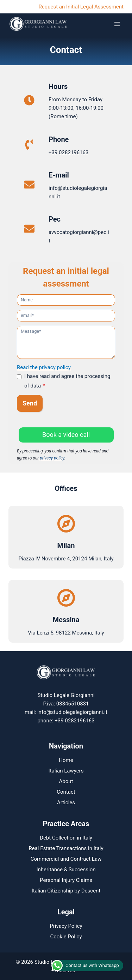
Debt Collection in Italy (66, 838)
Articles (66, 802)
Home (66, 760)
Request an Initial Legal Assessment (81, 7)
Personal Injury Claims (66, 880)
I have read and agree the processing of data (67, 381)
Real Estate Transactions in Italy (66, 848)
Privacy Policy (66, 926)
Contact (66, 792)
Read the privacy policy (44, 367)
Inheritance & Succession (66, 870)
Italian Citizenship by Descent (66, 891)
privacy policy (52, 458)
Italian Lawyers (66, 771)
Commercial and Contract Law (66, 859)
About (66, 781)
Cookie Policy (66, 937)
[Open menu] (117, 24)
